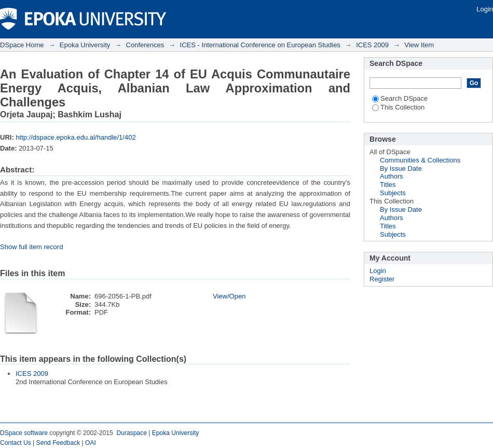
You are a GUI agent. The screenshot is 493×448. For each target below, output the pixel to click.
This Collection (398, 107)
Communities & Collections (420, 160)
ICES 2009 (372, 45)
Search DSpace (400, 98)
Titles (388, 185)
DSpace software (24, 433)
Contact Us (16, 443)
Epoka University (85, 45)
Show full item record (31, 247)
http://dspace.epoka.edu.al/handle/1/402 (76, 137)
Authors (392, 176)
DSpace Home (22, 45)
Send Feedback (58, 443)
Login (485, 9)
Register (382, 279)
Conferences (145, 45)
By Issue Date (401, 168)
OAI (91, 443)
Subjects (393, 193)
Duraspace (131, 433)
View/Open (229, 296)
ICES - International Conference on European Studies (260, 45)
